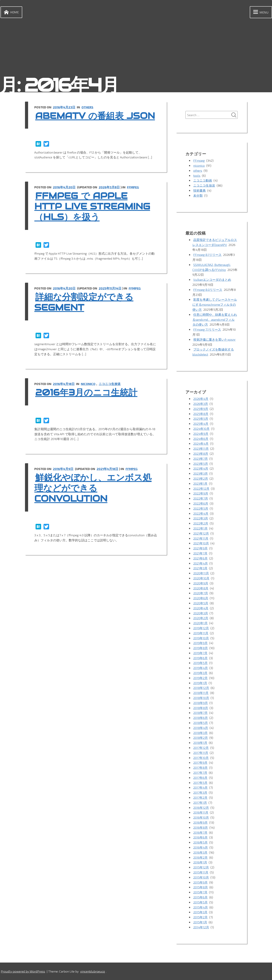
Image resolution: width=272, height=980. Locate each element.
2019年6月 (200, 658)
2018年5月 (201, 723)
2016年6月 (200, 837)
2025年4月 (201, 424)
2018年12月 (201, 688)
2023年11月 (201, 449)
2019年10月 (201, 638)
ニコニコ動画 (203, 180)
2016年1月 (200, 862)
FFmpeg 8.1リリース (207, 255)
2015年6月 (200, 897)
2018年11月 (201, 693)
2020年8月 (201, 588)
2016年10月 (201, 817)
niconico (88, 384)
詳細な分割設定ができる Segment (84, 302)
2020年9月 (201, 583)
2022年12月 (201, 489)
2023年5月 (201, 464)
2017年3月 (200, 793)
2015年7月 (200, 892)
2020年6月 (201, 598)
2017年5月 (200, 783)
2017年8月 (200, 768)
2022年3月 (201, 518)
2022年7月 (201, 498)
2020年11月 (201, 573)
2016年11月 (201, 812)
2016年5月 (200, 842)
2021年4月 (201, 563)
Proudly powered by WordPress (23, 971)
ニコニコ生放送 (110, 384)
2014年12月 (201, 927)
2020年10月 (201, 578)
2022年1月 (200, 528)
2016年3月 (200, 852)
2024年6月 (201, 439)
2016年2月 (200, 857)
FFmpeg (133, 187)
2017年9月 (200, 763)
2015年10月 (201, 877)
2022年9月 (201, 493)
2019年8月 (201, 648)
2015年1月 (200, 922)
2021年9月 (200, 548)
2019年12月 (201, 628)
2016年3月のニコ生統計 (86, 393)
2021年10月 (201, 543)
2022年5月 (201, 508)
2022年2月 (201, 523)
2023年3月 (201, 473)
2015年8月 (201, 887)
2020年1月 (200, 623)
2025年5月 (201, 419)
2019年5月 (200, 663)
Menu (260, 12)
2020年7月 (201, 593)
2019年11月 (201, 633)
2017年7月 (200, 773)
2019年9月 (200, 643)
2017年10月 (201, 758)
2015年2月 (200, 917)
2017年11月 (201, 753)
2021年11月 (201, 538)
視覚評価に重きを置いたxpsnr (214, 339)
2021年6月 (200, 558)
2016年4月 (201, 847)
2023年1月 (200, 484)
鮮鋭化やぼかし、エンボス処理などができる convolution (93, 488)
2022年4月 (201, 513)
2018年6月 (201, 718)
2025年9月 (201, 409)
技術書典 (199, 190)
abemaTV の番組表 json (95, 116)
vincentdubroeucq (92, 971)
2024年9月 (201, 434)
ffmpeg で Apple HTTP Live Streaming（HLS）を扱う (92, 206)
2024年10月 (201, 429)
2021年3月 (200, 568)
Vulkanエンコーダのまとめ (212, 280)
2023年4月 (201, 468)
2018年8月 (201, 708)
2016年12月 (201, 808)
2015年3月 (200, 912)
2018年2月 (201, 738)
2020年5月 (201, 603)
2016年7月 (200, 833)
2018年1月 (200, 743)
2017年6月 (200, 778)
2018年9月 (201, 703)
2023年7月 (201, 459)
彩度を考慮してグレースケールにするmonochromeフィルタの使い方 (215, 305)
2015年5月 (200, 902)
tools (197, 176)
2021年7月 (200, 553)
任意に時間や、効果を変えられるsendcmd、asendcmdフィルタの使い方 (215, 320)
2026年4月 (201, 399)
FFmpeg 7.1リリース (207, 329)
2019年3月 (200, 673)
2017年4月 (200, 787)
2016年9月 (200, 822)
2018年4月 (201, 728)
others (87, 107)
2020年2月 (201, 618)
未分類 (198, 195)
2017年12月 (201, 748)
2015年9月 (200, 882)
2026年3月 (201, 404)
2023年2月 (201, 478)
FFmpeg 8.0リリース (208, 290)
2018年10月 (201, 698)
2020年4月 (201, 608)
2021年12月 (201, 533)
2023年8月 (201, 454)
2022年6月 (201, 503)
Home (11, 12)
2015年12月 (201, 867)
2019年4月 (201, 668)
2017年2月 (200, 798)
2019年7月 (200, 653)
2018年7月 (200, 713)
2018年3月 (200, 733)
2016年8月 (201, 827)
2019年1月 (200, 683)
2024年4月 (201, 444)
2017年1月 (200, 803)
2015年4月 (201, 907)
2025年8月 (201, 414)
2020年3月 (201, 613)
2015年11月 (201, 872)
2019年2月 (200, 678)
